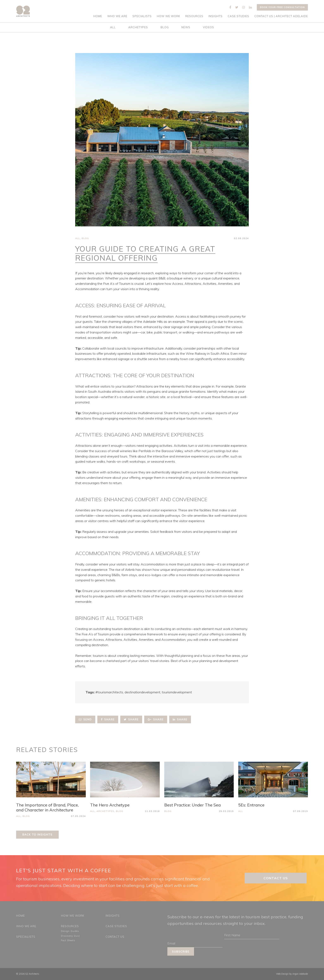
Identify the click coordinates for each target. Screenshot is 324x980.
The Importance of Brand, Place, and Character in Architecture (47, 807)
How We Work (169, 16)
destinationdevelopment (142, 692)
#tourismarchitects (109, 692)
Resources (194, 16)
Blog (165, 27)
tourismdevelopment (177, 692)
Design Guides (70, 931)
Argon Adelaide (300, 974)
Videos (208, 27)
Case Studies (238, 16)
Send (85, 719)
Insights (216, 16)
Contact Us (276, 878)
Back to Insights (37, 835)
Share (108, 719)
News (186, 27)
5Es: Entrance (251, 805)
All (113, 27)
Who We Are (117, 16)
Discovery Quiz (70, 936)
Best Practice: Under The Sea (192, 805)
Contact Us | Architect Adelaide (281, 16)
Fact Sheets (68, 940)
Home (98, 16)
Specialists (142, 16)
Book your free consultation (282, 7)
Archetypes (138, 27)
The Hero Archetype (110, 805)
